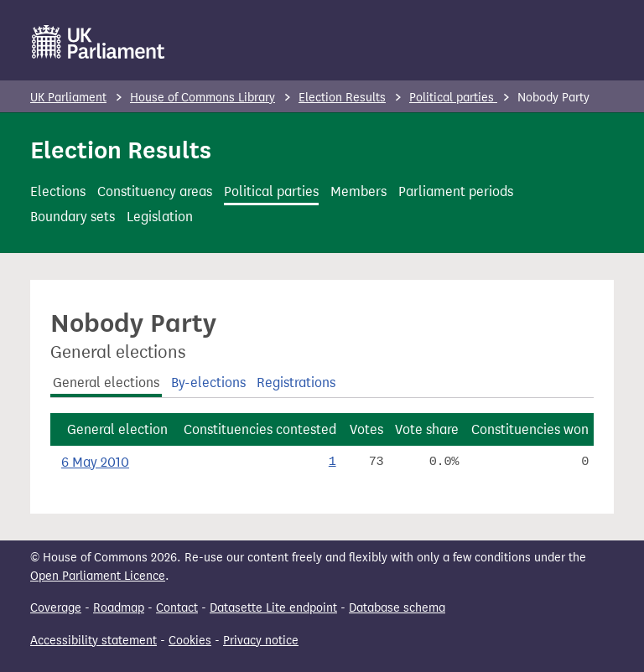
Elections (58, 191)
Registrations (296, 383)
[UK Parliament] (99, 42)
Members (358, 191)
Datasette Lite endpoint (273, 608)
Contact (177, 608)
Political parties (453, 98)
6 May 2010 (95, 462)
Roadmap (119, 608)
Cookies (190, 641)
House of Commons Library (203, 98)
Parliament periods (456, 191)
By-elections (208, 383)
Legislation (160, 217)
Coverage (56, 608)
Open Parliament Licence (98, 576)
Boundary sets (73, 217)
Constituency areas (155, 191)
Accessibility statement (93, 641)
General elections (106, 383)
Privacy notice (261, 641)
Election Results (342, 98)
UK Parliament (68, 98)
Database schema (397, 608)
